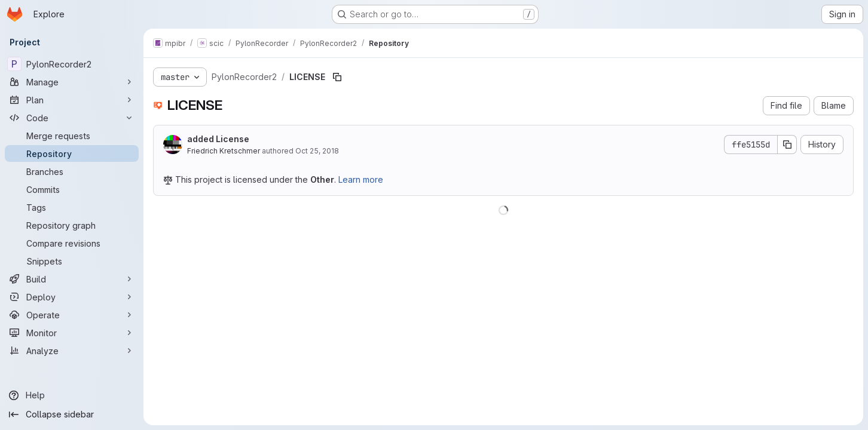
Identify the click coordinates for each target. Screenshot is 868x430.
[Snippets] (72, 261)
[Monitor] (72, 333)
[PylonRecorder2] (72, 64)
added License (218, 139)
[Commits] (72, 189)
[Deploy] (72, 297)
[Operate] (72, 315)
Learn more (361, 179)
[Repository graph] (72, 225)
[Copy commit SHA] (787, 145)
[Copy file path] (337, 77)
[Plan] (72, 100)
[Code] (72, 118)
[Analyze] (72, 351)
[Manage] (72, 82)
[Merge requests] (72, 136)
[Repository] (72, 153)
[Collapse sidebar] (72, 414)
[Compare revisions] (72, 243)
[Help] (72, 395)
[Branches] (72, 171)
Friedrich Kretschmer (224, 151)
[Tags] (72, 207)
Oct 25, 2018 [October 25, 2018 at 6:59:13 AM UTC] (317, 151)
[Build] (72, 279)
